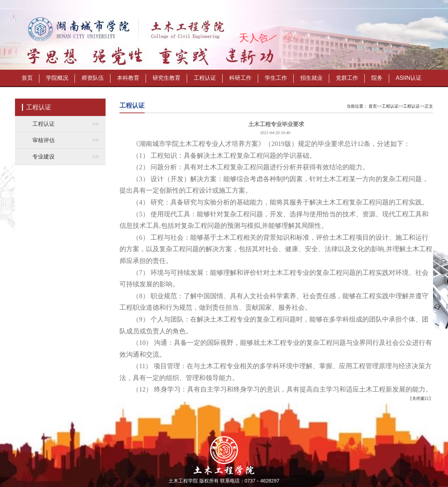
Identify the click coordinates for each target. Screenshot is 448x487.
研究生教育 (167, 78)
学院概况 (57, 78)
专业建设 (44, 157)
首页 (27, 78)
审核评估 (44, 140)
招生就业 (311, 78)
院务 (377, 78)
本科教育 (128, 78)
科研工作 (240, 78)
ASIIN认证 (409, 78)
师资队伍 (93, 78)
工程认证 (205, 78)
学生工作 (276, 78)
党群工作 (347, 78)
